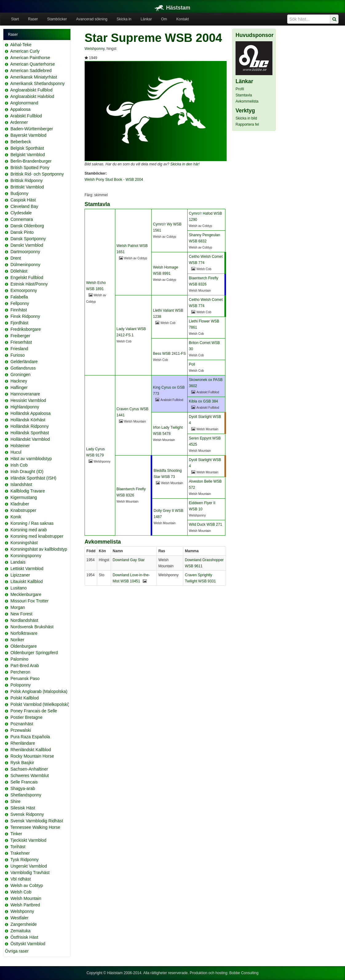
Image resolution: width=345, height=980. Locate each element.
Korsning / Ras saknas (32, 523)
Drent (16, 258)
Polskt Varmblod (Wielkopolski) (40, 704)
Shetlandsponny (26, 795)
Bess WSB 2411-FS (169, 354)
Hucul (16, 452)
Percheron (20, 672)
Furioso (18, 355)
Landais (18, 562)
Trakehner (20, 853)
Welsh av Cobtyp (27, 885)
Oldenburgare (24, 646)
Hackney (19, 381)
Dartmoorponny (25, 252)
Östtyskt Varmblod (28, 944)
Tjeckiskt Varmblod (28, 840)
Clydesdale (21, 213)
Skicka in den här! (185, 164)
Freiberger (20, 336)
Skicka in (124, 19)
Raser (33, 19)
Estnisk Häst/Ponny (29, 284)
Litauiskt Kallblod (27, 581)
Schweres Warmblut (30, 775)
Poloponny (21, 685)
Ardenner (19, 122)
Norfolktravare (24, 633)
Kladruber (20, 504)
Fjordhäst (19, 323)
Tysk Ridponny (25, 860)
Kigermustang (24, 497)
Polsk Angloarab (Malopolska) (39, 691)
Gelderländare (24, 362)
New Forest (22, 614)
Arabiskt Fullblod (26, 116)
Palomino (19, 659)
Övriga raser (17, 951)
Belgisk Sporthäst (27, 148)
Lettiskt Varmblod (27, 569)
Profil (240, 89)
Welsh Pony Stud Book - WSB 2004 (114, 180)
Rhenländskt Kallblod (31, 750)
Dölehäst (19, 271)
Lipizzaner (20, 575)
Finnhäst (19, 310)
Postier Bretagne (26, 717)
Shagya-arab (23, 788)
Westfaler (20, 918)
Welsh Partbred (25, 905)
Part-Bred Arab (25, 666)
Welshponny (22, 911)
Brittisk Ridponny (27, 180)
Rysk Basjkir (22, 763)
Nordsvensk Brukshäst (32, 627)
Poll (192, 364)
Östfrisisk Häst (24, 937)
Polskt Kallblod (25, 698)
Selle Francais (24, 782)
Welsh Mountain (26, 898)
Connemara (22, 219)
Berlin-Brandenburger (31, 161)
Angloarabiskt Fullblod (31, 90)
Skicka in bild (246, 118)
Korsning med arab (29, 530)
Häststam (172, 8)
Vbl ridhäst (21, 879)
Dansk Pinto (22, 232)
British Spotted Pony (30, 168)
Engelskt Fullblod (27, 277)
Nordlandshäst (24, 620)
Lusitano (19, 588)
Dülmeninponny (25, 265)
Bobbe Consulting (244, 973)
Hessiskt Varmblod (28, 400)
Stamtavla (244, 95)
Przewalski (21, 730)
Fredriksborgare (26, 329)
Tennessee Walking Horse (35, 827)
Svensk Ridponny (27, 814)
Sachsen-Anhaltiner (29, 769)
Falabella (19, 297)
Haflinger (19, 387)
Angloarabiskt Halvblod (32, 96)
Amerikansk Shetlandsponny (37, 83)
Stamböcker (57, 19)
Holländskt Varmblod (30, 439)
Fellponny (20, 303)
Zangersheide (24, 924)
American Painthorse (30, 58)
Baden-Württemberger (32, 129)
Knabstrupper (23, 510)
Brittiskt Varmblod (27, 187)
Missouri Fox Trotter (30, 601)
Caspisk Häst (23, 200)
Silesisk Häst (23, 808)
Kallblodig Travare (28, 491)
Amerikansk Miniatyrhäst (34, 77)
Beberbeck (21, 142)
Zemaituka (20, 931)
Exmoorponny (24, 290)
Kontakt (182, 19)
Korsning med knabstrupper (37, 536)
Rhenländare (23, 743)
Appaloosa (20, 109)
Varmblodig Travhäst (30, 873)
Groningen (20, 375)
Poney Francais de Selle (34, 711)
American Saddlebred (31, 71)
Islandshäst (21, 484)
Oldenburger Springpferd (34, 653)
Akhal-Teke (21, 45)
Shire (16, 801)
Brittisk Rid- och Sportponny (37, 174)
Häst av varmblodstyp (31, 459)
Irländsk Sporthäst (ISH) (33, 478)
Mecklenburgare (26, 594)
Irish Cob (19, 465)
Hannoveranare (25, 394)
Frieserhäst (21, 342)
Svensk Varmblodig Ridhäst (37, 821)
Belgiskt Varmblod (28, 155)
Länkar (146, 19)
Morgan (18, 607)
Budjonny (19, 193)
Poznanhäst (22, 724)
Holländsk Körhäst (28, 420)
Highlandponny (25, 407)
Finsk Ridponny (25, 316)
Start (15, 19)
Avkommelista (247, 101)
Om (164, 19)
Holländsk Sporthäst (30, 433)
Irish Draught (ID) (27, 472)
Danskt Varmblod (27, 245)
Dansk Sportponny (28, 239)
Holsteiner (20, 446)
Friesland (19, 349)
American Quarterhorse (33, 64)
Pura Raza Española (30, 737)
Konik (16, 517)
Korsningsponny (26, 556)
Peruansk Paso (25, 678)
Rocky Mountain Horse (32, 756)
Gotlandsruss (23, 368)
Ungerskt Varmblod (29, 866)
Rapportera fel (247, 124)
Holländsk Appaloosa (31, 413)
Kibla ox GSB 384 (203, 401)
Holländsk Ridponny (30, 426)
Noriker (17, 640)
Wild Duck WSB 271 (205, 524)
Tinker (16, 834)
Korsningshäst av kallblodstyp (39, 549)
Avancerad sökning (92, 19)
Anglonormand (24, 103)
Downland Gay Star (129, 560)
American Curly (25, 51)
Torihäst (18, 847)
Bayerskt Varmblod (28, 135)
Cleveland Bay (24, 206)
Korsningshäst (24, 543)
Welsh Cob (21, 892)
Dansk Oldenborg (27, 226)
